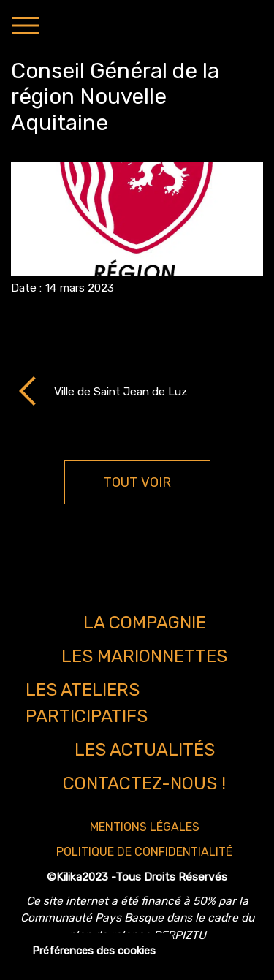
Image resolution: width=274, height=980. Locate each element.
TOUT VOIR (137, 482)
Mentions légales (145, 827)
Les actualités (145, 750)
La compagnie (145, 623)
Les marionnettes (144, 656)
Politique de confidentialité (144, 852)
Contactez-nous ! (144, 783)
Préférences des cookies (94, 951)
